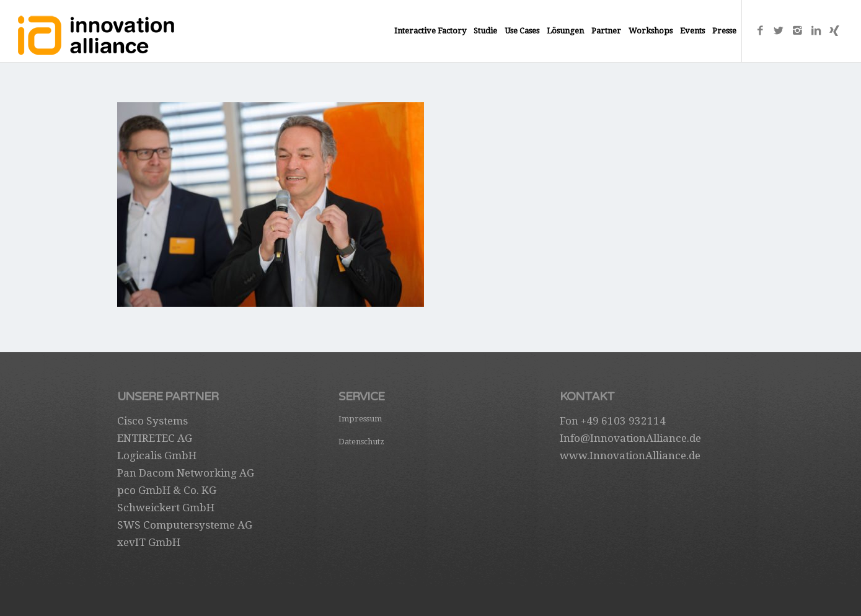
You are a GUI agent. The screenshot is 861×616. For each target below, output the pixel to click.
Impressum (360, 419)
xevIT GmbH (149, 542)
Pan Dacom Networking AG (186, 473)
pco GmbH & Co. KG (167, 490)
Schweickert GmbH (166, 508)
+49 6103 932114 (623, 421)
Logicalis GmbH (157, 455)
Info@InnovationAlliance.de (630, 438)
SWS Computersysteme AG (185, 525)
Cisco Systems (152, 421)
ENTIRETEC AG (155, 438)
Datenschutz (361, 442)
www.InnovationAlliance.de (630, 455)
